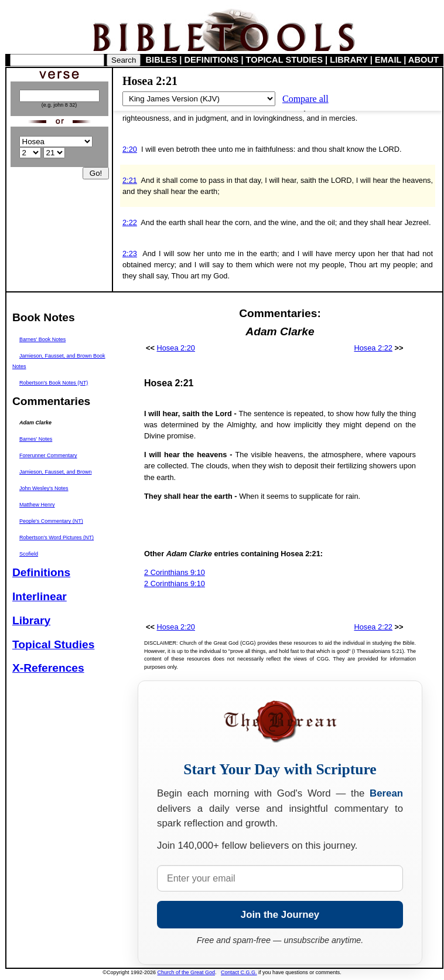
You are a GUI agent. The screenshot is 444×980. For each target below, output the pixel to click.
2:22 (130, 222)
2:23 (130, 253)
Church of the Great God (187, 972)
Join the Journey (280, 915)
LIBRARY (349, 60)
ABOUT (423, 60)
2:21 (130, 180)
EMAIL (388, 60)
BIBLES (162, 60)
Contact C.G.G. (239, 972)
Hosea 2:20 (176, 348)
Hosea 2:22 (373, 348)
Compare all (305, 99)
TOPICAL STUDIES (284, 60)
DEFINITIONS (212, 60)
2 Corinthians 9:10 (175, 572)
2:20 (130, 149)
